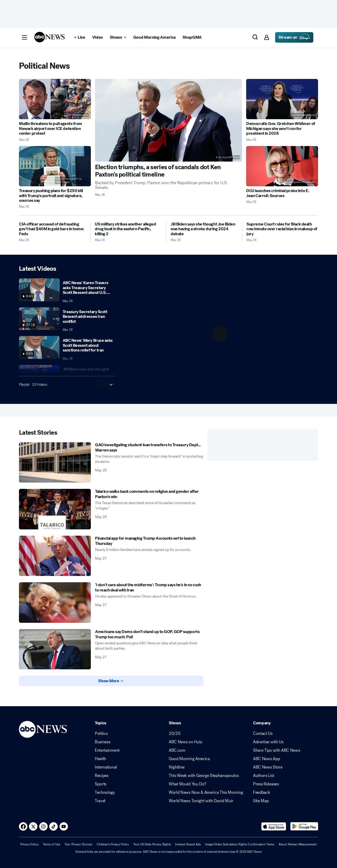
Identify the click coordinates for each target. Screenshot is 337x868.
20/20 (175, 734)
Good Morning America (189, 759)
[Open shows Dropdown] (118, 37)
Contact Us (263, 734)
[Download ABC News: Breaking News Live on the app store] (274, 826)
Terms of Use (52, 844)
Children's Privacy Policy (113, 844)
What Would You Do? (187, 784)
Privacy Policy (29, 844)
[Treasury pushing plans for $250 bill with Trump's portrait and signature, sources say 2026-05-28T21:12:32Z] (55, 166)
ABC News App (266, 759)
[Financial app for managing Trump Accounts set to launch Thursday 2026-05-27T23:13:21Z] (55, 556)
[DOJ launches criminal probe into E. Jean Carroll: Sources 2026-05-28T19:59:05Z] (282, 166)
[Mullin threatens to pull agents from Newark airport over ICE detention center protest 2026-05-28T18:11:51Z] (55, 99)
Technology (105, 792)
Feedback (261, 792)
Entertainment (107, 750)
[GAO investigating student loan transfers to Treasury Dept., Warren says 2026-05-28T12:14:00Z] (55, 463)
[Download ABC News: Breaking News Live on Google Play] (304, 826)
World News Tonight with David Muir (201, 801)
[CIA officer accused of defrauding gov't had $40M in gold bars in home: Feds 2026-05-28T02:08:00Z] (53, 229)
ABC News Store (268, 767)
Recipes (102, 776)
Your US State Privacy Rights (152, 844)
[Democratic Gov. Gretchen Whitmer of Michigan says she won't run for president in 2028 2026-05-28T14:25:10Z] (282, 99)
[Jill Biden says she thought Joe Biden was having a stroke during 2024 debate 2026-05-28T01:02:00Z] (204, 229)
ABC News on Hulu (186, 742)
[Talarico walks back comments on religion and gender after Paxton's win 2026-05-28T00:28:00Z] (55, 509)
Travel (100, 801)
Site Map (261, 801)
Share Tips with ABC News (276, 750)
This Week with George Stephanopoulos (204, 776)
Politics (101, 734)
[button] (24, 37)
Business (102, 742)
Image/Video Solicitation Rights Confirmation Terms (240, 844)
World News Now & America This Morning (206, 792)
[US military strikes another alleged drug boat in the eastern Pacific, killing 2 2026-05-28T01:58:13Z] (128, 229)
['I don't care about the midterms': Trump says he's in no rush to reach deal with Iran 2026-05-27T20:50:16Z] (55, 603)
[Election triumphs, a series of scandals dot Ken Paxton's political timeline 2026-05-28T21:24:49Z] (169, 120)
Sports (101, 784)
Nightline (177, 767)
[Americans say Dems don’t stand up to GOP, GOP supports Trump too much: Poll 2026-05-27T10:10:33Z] (55, 649)
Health (100, 759)
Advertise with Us (268, 742)
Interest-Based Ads (188, 844)
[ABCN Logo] (49, 37)
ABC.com (177, 750)
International (106, 767)
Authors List (263, 776)
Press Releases (266, 784)
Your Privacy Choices (78, 844)
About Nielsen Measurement (298, 844)
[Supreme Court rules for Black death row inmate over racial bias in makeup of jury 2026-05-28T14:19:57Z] (282, 229)
